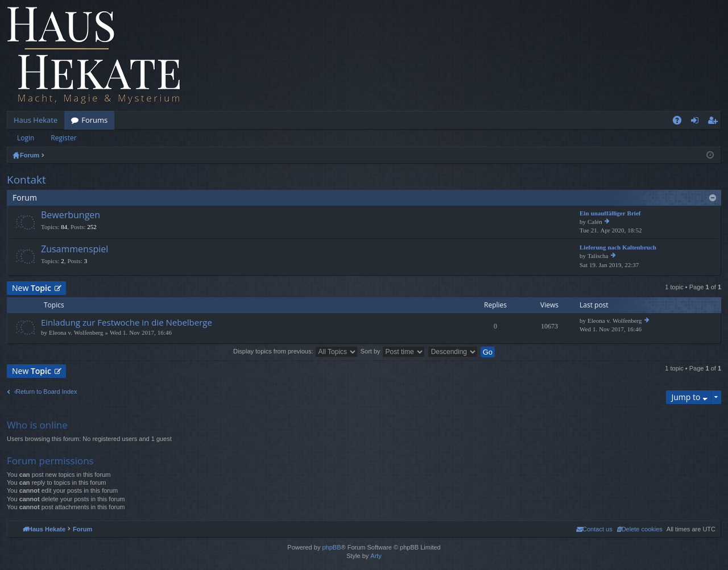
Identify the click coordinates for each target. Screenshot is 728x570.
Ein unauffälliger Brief (610, 213)
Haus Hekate (36, 120)
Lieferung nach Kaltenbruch (618, 247)
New (32, 288)
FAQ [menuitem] (681, 122)
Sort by (393, 351)
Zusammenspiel (75, 249)
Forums (94, 120)
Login (26, 138)
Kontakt (26, 180)
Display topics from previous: (295, 351)
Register (63, 138)
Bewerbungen (71, 215)
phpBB (331, 547)
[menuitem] (640, 529)
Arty (376, 556)
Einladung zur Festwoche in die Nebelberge (127, 323)
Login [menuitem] (697, 122)
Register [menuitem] (715, 122)
